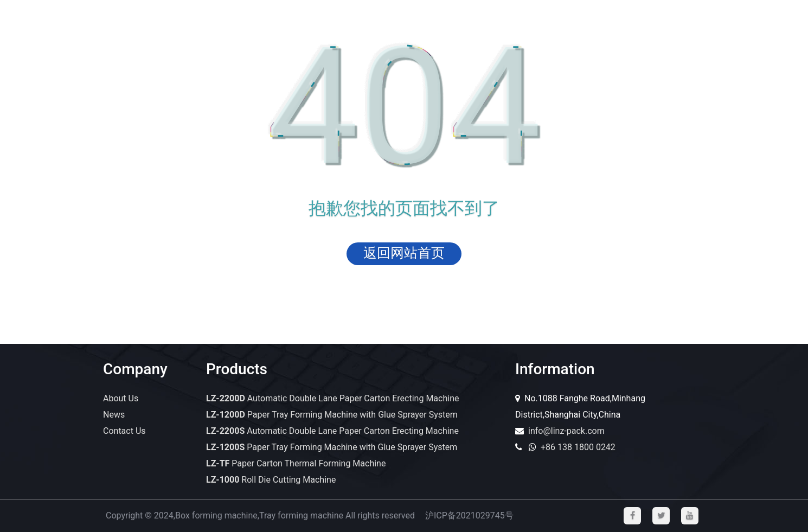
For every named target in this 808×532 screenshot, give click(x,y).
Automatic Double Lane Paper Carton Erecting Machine (332, 398)
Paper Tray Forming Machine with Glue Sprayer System (332, 415)
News (114, 415)
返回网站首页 (404, 253)
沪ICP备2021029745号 (469, 515)
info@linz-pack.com (566, 431)
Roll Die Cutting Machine (271, 480)
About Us (121, 398)
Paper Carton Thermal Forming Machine (296, 463)
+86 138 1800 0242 (578, 447)
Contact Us (124, 431)
